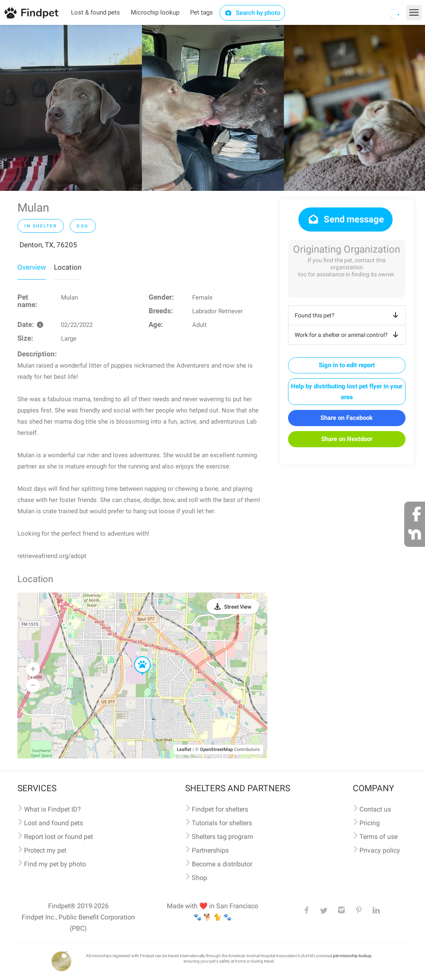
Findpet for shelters (220, 809)
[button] (137, 657)
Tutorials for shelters (222, 823)
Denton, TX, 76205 (48, 245)
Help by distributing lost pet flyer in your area (347, 392)
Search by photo (253, 13)
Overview (32, 267)
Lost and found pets (54, 823)
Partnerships (210, 850)
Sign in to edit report (347, 365)
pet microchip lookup (352, 956)
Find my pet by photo (55, 864)
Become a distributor (222, 864)
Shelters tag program (222, 837)
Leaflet (184, 750)
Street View (238, 607)
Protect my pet (45, 850)
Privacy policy (380, 850)
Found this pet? (348, 315)
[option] (71, 108)
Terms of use (379, 837)
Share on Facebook (347, 418)
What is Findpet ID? (53, 809)
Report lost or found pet (59, 837)
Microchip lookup (155, 12)
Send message (346, 219)
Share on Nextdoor (347, 439)
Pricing (370, 823)
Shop (199, 878)
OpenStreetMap (216, 750)
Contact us (375, 809)
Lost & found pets (95, 12)
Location (68, 267)
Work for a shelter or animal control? (348, 335)
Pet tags (202, 12)
